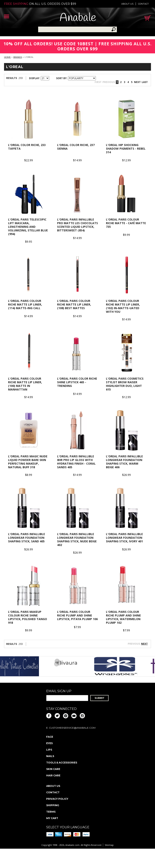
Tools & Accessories (62, 763)
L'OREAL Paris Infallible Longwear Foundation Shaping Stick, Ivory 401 (124, 538)
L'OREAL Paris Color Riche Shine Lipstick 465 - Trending (77, 382)
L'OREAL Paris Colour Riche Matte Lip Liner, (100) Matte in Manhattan (25, 384)
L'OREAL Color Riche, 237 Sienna (76, 147)
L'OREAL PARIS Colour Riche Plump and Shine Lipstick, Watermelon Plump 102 (123, 617)
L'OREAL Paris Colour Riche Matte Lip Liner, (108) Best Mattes (74, 304)
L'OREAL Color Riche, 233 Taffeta (27, 147)
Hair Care (53, 775)
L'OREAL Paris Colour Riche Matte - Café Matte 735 (126, 223)
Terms (51, 812)
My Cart (52, 818)
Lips (49, 750)
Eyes (49, 743)
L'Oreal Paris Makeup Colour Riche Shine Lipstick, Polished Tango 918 (28, 617)
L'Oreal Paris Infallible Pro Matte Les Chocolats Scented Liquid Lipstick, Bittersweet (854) (77, 225)
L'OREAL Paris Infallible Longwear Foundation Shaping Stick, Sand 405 (27, 538)
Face (50, 737)
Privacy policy (57, 799)
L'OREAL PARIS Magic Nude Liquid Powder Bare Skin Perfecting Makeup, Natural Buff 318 (28, 462)
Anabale (78, 18)
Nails (50, 756)
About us (127, 4)
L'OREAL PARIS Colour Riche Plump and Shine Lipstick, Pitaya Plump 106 (77, 615)
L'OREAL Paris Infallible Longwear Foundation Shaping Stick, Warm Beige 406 (124, 462)
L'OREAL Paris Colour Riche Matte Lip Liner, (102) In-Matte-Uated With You (123, 306)
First (98, 82)
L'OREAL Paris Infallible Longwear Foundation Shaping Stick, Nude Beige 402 (77, 539)
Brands (18, 57)
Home (7, 57)
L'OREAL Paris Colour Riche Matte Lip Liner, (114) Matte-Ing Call (25, 304)
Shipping (53, 805)
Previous (109, 82)
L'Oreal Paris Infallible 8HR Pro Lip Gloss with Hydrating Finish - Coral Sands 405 (76, 462)
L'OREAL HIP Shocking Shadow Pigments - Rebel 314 (126, 149)
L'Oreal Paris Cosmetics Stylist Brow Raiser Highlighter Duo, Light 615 (125, 384)
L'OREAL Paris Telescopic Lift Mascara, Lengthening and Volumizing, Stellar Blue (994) (28, 227)
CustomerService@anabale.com (72, 728)
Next (137, 82)
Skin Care (53, 769)
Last (145, 82)
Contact (143, 4)
